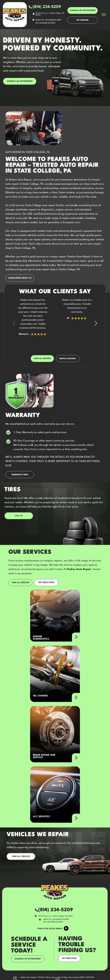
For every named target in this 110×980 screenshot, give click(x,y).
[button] (96, 323)
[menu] (104, 15)
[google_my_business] (66, 929)
